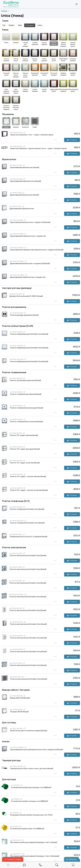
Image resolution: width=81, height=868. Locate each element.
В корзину (72, 140)
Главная (4, 11)
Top (4, 25)
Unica (40, 25)
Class (20, 25)
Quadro (12, 25)
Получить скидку (13, 859)
